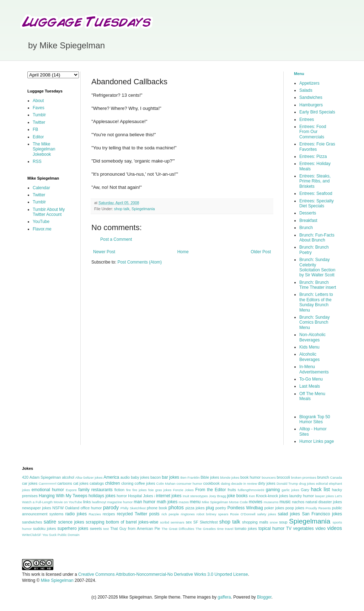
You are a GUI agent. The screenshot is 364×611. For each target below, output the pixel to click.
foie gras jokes (160, 490)
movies (256, 502)
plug (210, 508)
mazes (184, 502)
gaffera (224, 597)
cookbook (212, 483)
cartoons (65, 483)
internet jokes (169, 496)
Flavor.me (42, 229)
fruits (232, 490)
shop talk (122, 209)
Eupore (71, 490)
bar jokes (170, 477)
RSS (37, 161)
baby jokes (140, 477)
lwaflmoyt (99, 502)
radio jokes (76, 514)
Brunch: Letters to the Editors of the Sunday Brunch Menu (316, 302)
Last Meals (310, 386)
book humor (250, 477)
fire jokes (139, 490)
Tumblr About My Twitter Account (49, 212)
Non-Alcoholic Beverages (312, 337)
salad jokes (289, 514)
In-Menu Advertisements (314, 369)
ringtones (188, 514)
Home (183, 252)
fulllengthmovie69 (251, 490)
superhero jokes (73, 528)
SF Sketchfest (206, 522)
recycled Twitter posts (138, 514)
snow (274, 522)
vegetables (304, 528)
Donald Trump (287, 484)
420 (25, 477)
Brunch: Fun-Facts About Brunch (317, 238)
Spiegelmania (143, 209)
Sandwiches (311, 97)
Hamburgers (311, 105)
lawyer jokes (324, 496)
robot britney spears (212, 514)
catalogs (97, 483)
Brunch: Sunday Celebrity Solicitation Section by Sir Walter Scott (317, 267)
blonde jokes (230, 477)
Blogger (264, 597)
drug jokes (307, 484)
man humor (144, 502)
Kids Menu (309, 347)
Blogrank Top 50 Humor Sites (315, 419)
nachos (298, 502)
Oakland (72, 508)
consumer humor (189, 484)
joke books (237, 496)
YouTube (41, 222)
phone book (157, 508)
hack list (320, 489)
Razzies (95, 514)
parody (111, 508)
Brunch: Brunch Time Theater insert (318, 285)
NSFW (58, 508)
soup (283, 522)
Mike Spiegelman (215, 502)
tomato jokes (246, 528)
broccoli (283, 477)
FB (35, 129)
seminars (178, 522)
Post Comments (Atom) (140, 262)
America (111, 477)
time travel (225, 529)
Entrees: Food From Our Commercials (313, 132)
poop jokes (295, 508)
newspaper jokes (37, 508)
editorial (322, 484)
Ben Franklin (190, 477)
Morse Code (239, 502)
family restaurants (95, 490)
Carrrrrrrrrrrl (48, 484)
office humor (91, 508)
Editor (38, 137)
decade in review (244, 484)
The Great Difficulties (178, 529)
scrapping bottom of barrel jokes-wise (122, 522)
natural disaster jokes (324, 502)
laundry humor (302, 496)
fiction (119, 490)
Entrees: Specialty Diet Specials (317, 203)
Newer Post (104, 252)
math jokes (167, 502)
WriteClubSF (32, 535)
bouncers (269, 477)
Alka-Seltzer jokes (89, 477)
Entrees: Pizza (313, 156)
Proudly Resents (318, 508)
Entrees (307, 119)
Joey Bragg (218, 496)
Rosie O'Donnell (243, 514)
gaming (273, 490)
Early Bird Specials (317, 112)
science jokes (71, 522)
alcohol (68, 477)
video (320, 528)
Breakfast (308, 221)
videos (334, 528)
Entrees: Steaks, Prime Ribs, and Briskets (315, 181)
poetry (221, 508)
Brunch (306, 228)
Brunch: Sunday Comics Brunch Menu (314, 322)
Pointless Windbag (245, 508)
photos (176, 508)
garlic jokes (290, 490)
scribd (165, 522)
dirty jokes (267, 483)
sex (189, 522)
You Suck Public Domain (61, 535)
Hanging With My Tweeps (63, 496)
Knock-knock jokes (272, 496)
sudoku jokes (44, 528)
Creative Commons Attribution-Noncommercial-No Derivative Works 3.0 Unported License (163, 574)
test (106, 529)
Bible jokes (210, 477)
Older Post (261, 252)
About (38, 101)
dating (225, 484)
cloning (127, 483)
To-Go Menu (311, 379)
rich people (170, 514)
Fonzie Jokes (183, 490)
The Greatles (206, 529)
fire (129, 490)
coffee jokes (145, 483)
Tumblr (39, 115)
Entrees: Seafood (316, 193)
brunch (323, 477)
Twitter (39, 122)
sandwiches (32, 522)
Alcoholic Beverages (309, 357)
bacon (156, 477)
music (285, 502)
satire (50, 522)
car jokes (30, 483)
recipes (109, 514)
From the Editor (210, 490)
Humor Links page (317, 441)
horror (122, 496)
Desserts (308, 213)
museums (271, 502)
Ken (252, 496)
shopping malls (255, 522)
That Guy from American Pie (135, 528)
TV (289, 528)
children (113, 483)
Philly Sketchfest (133, 508)
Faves (39, 108)
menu (195, 502)
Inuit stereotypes (195, 496)
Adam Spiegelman (45, 477)
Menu (299, 74)
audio (125, 477)
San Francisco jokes (322, 514)
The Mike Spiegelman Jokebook (44, 149)
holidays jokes (102, 496)
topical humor (271, 528)
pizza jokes (195, 508)
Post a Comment (116, 239)
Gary (305, 490)
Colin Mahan (166, 484)
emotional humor (48, 490)
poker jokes (274, 508)
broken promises (304, 477)
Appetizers (309, 83)
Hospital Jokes (140, 496)
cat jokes (81, 483)
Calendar (41, 188)
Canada (336, 477)
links (87, 502)
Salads (306, 90)
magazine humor (120, 502)
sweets (96, 528)
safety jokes (266, 514)
